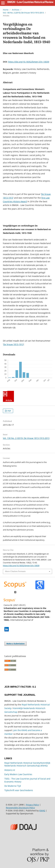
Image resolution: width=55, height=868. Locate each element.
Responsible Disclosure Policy (20, 808)
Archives (16, 10)
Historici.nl (10, 770)
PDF (9, 411)
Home (6, 10)
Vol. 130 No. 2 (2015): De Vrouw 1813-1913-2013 (23, 13)
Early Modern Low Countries (18, 774)
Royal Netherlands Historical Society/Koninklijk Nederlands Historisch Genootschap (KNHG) (27, 764)
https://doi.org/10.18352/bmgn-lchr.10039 (29, 62)
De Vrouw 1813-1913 (13, 344)
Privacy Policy (32, 805)
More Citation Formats (15, 571)
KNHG (42, 811)
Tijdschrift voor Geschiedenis (19, 790)
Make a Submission (16, 644)
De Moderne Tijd (13, 786)
